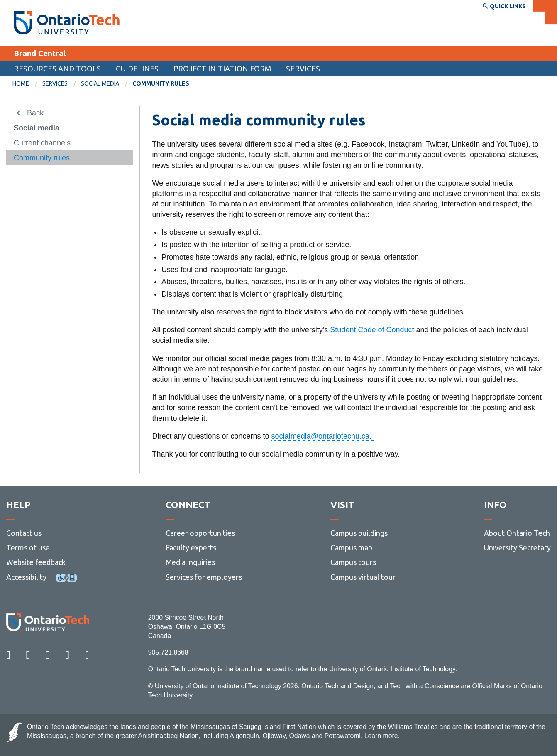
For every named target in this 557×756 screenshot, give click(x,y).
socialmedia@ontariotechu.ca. (322, 436)
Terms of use (28, 547)
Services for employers (204, 577)
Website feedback (36, 562)
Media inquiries (190, 562)
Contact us (24, 533)
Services (303, 69)
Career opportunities (200, 533)
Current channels (42, 143)
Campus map (351, 547)
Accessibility (26, 577)
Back (35, 113)
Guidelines (137, 69)
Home (21, 83)
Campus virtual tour (363, 577)
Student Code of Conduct (372, 330)
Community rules (42, 158)
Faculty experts (191, 547)
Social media (100, 83)
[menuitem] (27, 84)
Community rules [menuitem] (161, 83)
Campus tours (353, 562)
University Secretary (517, 547)
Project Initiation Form (222, 69)
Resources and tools (57, 69)
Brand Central (40, 53)
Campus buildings (359, 533)
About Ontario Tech (517, 533)
